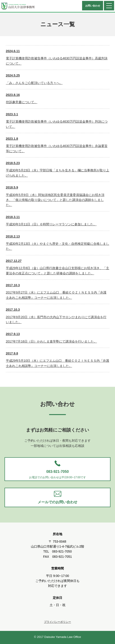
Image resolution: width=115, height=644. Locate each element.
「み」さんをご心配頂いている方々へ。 (34, 79)
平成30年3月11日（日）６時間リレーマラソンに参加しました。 (51, 220)
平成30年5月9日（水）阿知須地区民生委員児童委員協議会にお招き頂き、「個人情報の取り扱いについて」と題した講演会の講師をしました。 (55, 196)
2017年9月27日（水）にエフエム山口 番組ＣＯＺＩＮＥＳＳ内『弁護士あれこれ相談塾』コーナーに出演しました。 (56, 291)
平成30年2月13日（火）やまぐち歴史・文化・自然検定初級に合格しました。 (58, 242)
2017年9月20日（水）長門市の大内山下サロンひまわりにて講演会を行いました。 (56, 315)
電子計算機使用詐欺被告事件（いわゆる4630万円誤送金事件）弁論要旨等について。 (57, 145)
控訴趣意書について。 (22, 98)
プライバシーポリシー (57, 622)
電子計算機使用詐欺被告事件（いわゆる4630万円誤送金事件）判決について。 (57, 120)
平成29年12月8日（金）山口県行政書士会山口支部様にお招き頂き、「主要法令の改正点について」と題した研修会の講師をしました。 (58, 267)
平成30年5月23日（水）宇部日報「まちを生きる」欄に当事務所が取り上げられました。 (58, 169)
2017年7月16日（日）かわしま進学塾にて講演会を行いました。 (52, 337)
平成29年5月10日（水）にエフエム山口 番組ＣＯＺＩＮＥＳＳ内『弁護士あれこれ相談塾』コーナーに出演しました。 (58, 359)
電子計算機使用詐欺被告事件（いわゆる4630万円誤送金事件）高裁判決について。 (57, 57)
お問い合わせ (93, 6)
